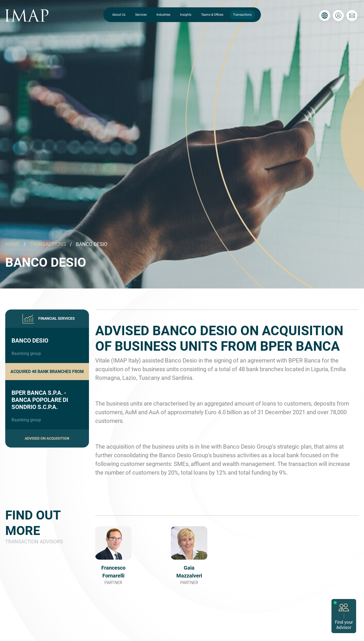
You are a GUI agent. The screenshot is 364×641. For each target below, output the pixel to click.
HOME (12, 244)
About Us (119, 15)
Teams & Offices (212, 15)
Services (141, 15)
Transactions (242, 15)
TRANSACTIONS (48, 244)
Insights (186, 15)
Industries (163, 15)
